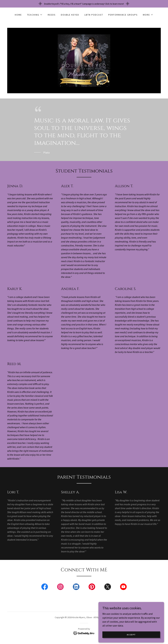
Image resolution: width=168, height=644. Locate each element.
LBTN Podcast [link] (94, 15)
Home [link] (18, 15)
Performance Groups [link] (123, 15)
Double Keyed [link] (70, 15)
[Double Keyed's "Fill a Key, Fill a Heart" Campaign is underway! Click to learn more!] (84, 4)
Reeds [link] (52, 15)
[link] (84, 60)
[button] (35, 15)
